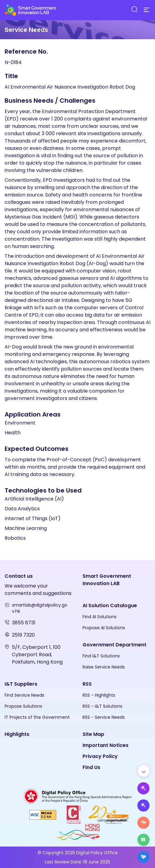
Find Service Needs (24, 695)
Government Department (114, 645)
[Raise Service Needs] (143, 823)
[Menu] (146, 10)
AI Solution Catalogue (110, 605)
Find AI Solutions (100, 617)
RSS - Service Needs (104, 717)
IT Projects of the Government (37, 717)
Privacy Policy (100, 756)
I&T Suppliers (21, 684)
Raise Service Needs (104, 667)
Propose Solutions (23, 706)
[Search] (134, 10)
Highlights (17, 734)
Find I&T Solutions (101, 656)
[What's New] (143, 857)
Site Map (93, 734)
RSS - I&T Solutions (102, 706)
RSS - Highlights (99, 695)
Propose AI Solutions (104, 628)
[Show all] (144, 771)
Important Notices (105, 745)
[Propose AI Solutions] (143, 788)
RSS (87, 684)
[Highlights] (143, 840)
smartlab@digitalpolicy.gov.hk (40, 608)
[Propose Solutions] (143, 805)
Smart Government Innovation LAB (107, 580)
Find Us (91, 767)
